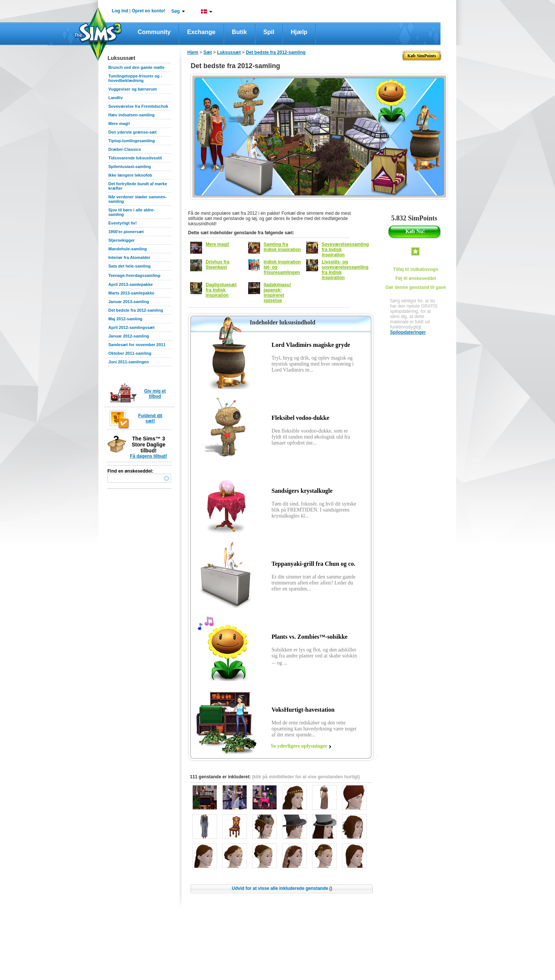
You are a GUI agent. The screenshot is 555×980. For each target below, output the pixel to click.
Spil (269, 32)
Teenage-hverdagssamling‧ (135, 275)
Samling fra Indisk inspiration (282, 247)
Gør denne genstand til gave (416, 287)
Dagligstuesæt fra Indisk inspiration (221, 290)
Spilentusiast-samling (130, 167)
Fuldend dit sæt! (150, 418)
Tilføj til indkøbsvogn (416, 269)
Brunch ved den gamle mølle (137, 67)
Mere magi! (119, 123)
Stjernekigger (122, 240)
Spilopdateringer (408, 332)
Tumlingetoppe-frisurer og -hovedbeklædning (135, 78)
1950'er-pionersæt (126, 232)
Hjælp (299, 32)
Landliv (116, 98)
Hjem (193, 52)
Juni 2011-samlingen (129, 362)
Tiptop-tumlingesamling (132, 141)
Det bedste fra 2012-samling (136, 310)
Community (154, 32)
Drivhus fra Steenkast (218, 265)
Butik (240, 32)
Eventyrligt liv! (123, 223)
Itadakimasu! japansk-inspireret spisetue (277, 293)
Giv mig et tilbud (155, 394)
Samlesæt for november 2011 (137, 345)
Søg (176, 11)
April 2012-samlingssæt (132, 327)
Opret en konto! (148, 11)
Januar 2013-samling (129, 302)
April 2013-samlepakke (131, 284)
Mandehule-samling (128, 249)
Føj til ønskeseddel (416, 278)
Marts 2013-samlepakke (132, 293)
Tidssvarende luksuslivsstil (135, 158)
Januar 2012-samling (129, 336)
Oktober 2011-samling (130, 353)
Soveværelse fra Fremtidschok (138, 106)
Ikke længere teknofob (130, 175)
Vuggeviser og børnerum (133, 89)
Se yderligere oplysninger (299, 746)
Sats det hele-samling (130, 266)
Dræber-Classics (125, 149)
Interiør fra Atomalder (129, 257)
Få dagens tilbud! (148, 456)
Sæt (208, 52)
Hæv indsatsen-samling (132, 115)
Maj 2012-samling (126, 319)
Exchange (201, 32)
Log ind (120, 11)
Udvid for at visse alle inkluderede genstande (282, 888)
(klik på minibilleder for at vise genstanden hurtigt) (306, 777)
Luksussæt (229, 52)
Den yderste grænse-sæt (133, 132)
